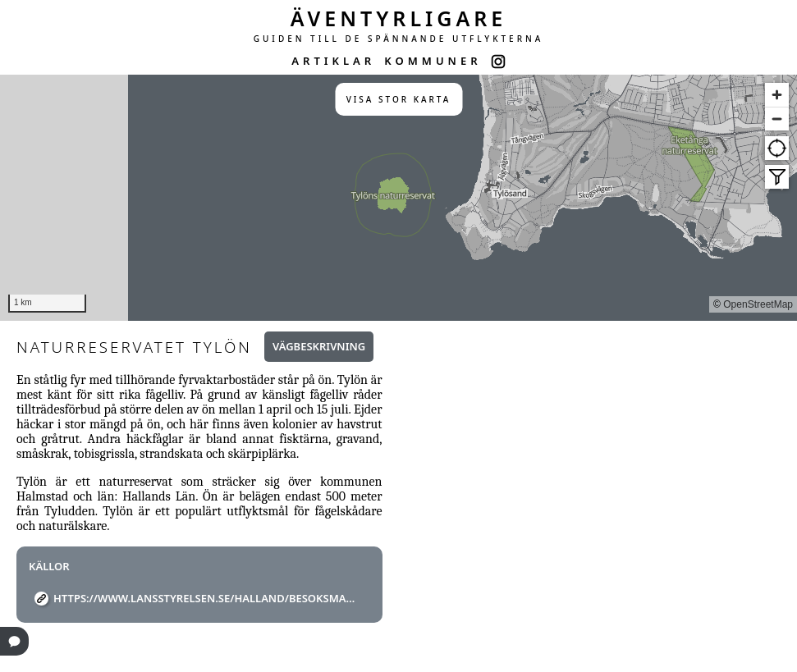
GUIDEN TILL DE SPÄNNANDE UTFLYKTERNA (399, 39)
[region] (398, 198)
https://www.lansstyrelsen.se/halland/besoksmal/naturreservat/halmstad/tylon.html (206, 598)
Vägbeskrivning (319, 346)
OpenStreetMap (758, 304)
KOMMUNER (433, 61)
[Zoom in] (777, 95)
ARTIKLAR (333, 61)
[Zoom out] (777, 119)
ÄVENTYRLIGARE (399, 18)
